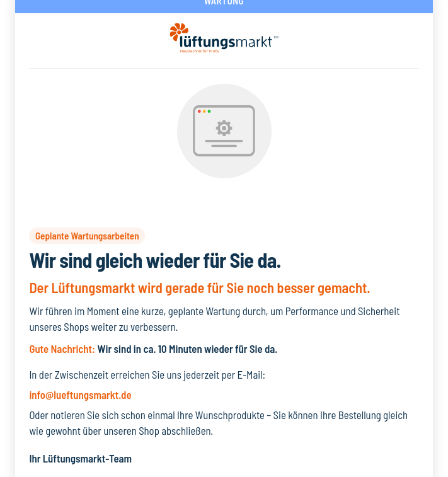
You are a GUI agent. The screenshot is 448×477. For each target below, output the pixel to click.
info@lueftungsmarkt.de (80, 394)
